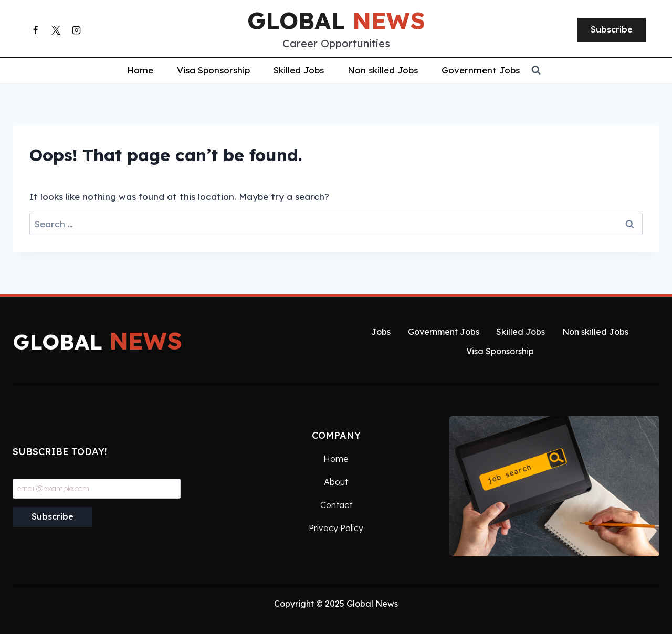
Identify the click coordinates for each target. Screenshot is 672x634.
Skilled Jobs (299, 70)
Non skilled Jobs (383, 70)
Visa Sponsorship (213, 70)
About (336, 482)
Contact (336, 505)
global (336, 20)
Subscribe (612, 29)
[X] (56, 30)
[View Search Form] (602, 70)
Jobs (381, 332)
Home (140, 70)
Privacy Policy (336, 528)
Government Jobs (481, 70)
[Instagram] (76, 30)
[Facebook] (35, 30)
